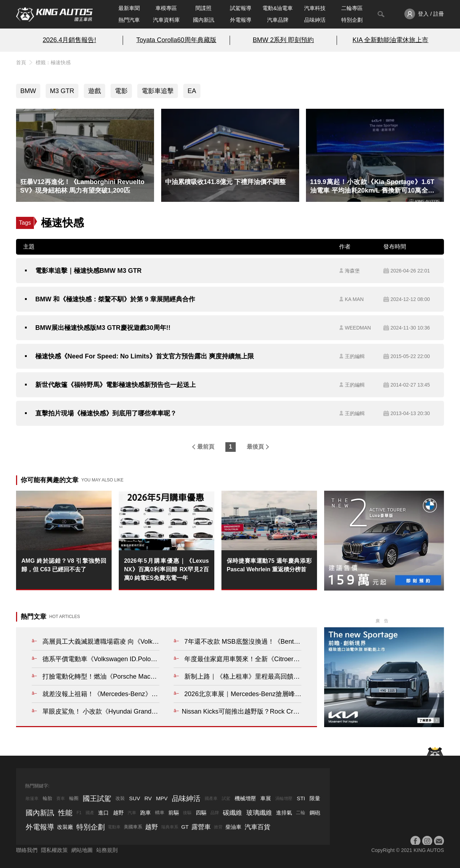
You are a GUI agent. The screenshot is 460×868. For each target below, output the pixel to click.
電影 (121, 91)
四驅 (201, 813)
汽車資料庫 (166, 20)
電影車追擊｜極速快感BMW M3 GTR (88, 271)
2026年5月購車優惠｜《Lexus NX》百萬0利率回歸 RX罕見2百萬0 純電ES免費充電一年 (167, 569)
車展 (266, 798)
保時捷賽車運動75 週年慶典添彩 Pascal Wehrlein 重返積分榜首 (269, 565)
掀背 (218, 827)
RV (148, 798)
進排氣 (284, 813)
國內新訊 (204, 20)
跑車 (145, 813)
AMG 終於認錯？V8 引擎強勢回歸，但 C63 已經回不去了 (64, 565)
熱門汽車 (129, 20)
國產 (90, 813)
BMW (28, 91)
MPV (162, 798)
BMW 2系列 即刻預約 (283, 40)
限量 (315, 798)
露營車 (201, 827)
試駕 (226, 798)
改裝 (120, 798)
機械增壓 (245, 798)
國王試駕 (97, 798)
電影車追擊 (158, 91)
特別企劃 (352, 20)
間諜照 (203, 8)
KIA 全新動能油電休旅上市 (391, 40)
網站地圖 (82, 850)
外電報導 (241, 20)
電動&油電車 (278, 8)
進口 (103, 813)
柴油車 (233, 827)
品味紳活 (315, 20)
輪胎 (47, 798)
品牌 (215, 813)
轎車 (160, 813)
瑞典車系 (170, 827)
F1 (79, 813)
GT (185, 827)
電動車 (114, 827)
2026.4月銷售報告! (70, 40)
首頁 (21, 62)
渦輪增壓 (284, 798)
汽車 (132, 813)
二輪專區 (352, 8)
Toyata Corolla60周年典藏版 (176, 40)
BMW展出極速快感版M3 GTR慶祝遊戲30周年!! (103, 328)
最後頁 (255, 447)
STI (301, 798)
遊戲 (94, 91)
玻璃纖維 (259, 813)
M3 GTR (62, 91)
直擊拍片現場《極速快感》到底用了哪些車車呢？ (106, 413)
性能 (65, 813)
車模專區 (166, 8)
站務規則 (107, 850)
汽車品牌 (278, 20)
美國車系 (133, 827)
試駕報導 (241, 8)
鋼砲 (315, 813)
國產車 (211, 798)
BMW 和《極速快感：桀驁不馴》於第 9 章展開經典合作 (115, 299)
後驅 (187, 813)
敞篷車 (32, 798)
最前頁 (206, 447)
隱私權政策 (54, 850)
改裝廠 (65, 827)
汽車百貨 (257, 827)
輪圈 (74, 798)
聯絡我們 (27, 850)
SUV (135, 798)
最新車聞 (129, 8)
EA (192, 91)
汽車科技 (315, 8)
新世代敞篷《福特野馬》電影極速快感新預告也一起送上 (116, 385)
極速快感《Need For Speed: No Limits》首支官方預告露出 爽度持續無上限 (145, 356)
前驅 (174, 813)
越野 (118, 813)
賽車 (61, 798)
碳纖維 (232, 813)
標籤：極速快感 (53, 62)
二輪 (301, 813)
